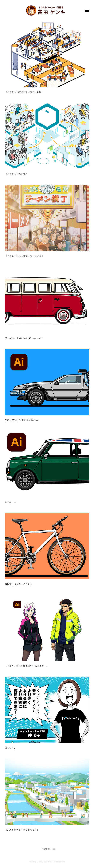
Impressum (59, 862)
